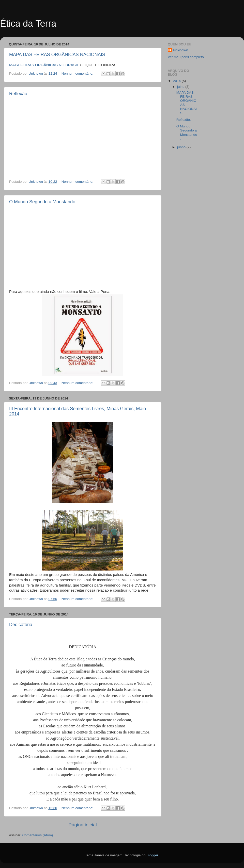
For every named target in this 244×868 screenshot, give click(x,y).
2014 (177, 81)
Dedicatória (21, 625)
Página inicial (82, 825)
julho (181, 87)
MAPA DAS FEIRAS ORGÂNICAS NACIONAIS (57, 55)
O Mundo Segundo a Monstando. (43, 202)
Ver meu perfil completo (186, 57)
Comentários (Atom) (38, 835)
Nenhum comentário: (78, 73)
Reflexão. (19, 94)
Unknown (181, 50)
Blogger (152, 855)
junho (182, 147)
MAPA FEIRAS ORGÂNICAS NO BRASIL (44, 65)
